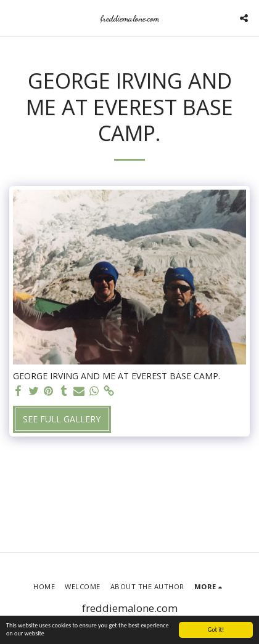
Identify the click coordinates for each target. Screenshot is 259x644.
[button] (14, 18)
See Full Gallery (62, 419)
